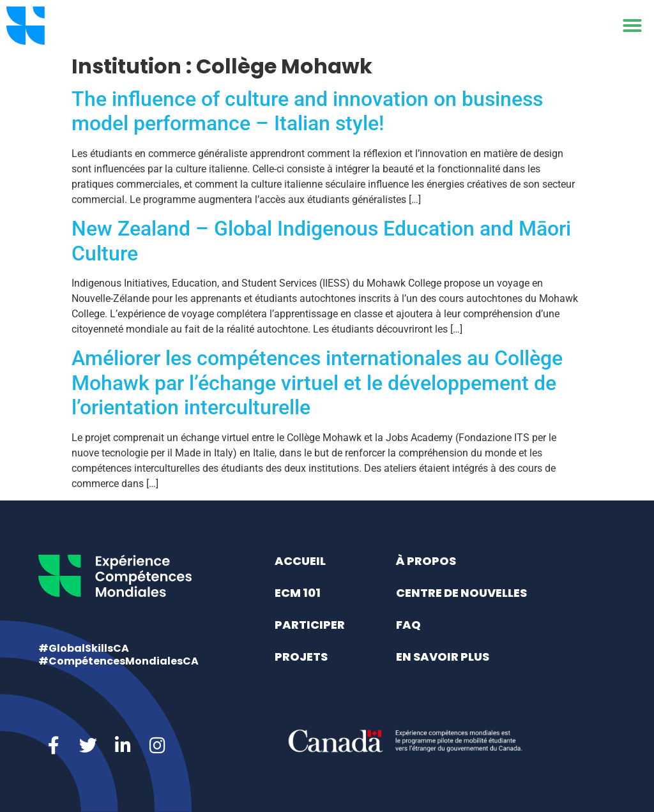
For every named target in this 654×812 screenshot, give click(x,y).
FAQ (408, 625)
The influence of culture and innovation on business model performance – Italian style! (307, 111)
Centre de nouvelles (461, 593)
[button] (632, 26)
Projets (301, 657)
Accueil (300, 561)
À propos (426, 561)
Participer (310, 625)
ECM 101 (298, 593)
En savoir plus (443, 657)
